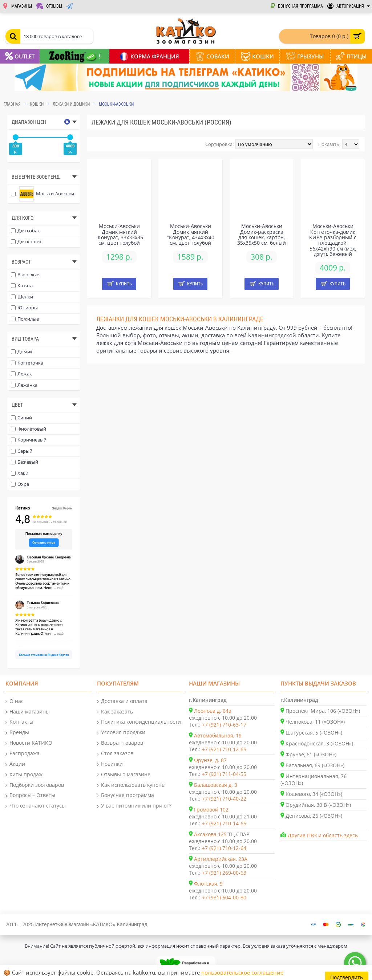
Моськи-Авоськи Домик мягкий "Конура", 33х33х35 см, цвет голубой (119, 234)
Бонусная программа (126, 795)
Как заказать (115, 712)
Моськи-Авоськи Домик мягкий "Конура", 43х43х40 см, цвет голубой (191, 234)
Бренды (17, 733)
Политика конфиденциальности (139, 722)
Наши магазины (28, 712)
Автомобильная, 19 (218, 735)
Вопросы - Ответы (30, 795)
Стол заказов (115, 754)
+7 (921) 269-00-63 (224, 873)
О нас (15, 701)
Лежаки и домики (71, 104)
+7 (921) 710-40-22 (224, 799)
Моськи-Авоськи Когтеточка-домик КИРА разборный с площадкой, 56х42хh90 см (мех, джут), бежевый (333, 240)
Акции (15, 764)
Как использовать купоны (131, 785)
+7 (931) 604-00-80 (224, 897)
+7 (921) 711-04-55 (224, 774)
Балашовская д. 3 (216, 785)
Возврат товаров (120, 743)
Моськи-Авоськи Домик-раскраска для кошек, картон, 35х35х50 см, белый (262, 234)
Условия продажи (121, 733)
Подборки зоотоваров (35, 785)
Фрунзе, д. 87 (210, 760)
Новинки (110, 764)
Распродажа (23, 754)
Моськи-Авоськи (116, 104)
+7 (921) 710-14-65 (224, 823)
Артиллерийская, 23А (221, 859)
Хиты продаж (24, 775)
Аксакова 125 (210, 834)
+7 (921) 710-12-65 (224, 749)
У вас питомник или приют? (134, 806)
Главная (12, 104)
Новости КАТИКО (29, 743)
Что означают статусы (36, 806)
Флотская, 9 (208, 884)
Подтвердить (347, 973)
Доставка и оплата (122, 701)
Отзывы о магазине (124, 775)
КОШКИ (37, 104)
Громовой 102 (211, 810)
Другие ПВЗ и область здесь (323, 835)
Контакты (19, 722)
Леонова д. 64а (213, 711)
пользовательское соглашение (242, 972)
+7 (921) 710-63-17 (224, 725)
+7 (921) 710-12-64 (224, 848)
